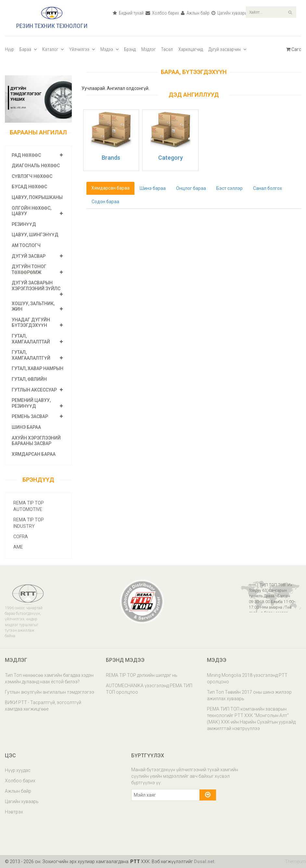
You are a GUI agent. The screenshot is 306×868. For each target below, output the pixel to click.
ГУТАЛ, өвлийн (29, 379)
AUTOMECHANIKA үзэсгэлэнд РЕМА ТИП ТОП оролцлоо (149, 689)
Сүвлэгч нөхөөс (32, 176)
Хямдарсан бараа (34, 454)
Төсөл (167, 49)
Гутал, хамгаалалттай (31, 339)
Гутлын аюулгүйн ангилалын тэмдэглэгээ (50, 692)
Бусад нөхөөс (29, 187)
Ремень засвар (30, 416)
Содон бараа (105, 202)
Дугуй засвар (29, 256)
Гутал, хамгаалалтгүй (31, 355)
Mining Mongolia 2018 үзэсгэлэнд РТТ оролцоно (247, 678)
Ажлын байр (195, 13)
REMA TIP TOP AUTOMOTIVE (29, 506)
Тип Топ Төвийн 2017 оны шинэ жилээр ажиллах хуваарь (249, 695)
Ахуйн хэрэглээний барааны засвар (36, 441)
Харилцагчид (191, 49)
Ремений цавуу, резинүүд (31, 403)
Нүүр (9, 49)
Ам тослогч (26, 245)
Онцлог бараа (191, 188)
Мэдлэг (148, 49)
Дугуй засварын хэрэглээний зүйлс (36, 286)
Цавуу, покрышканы (37, 197)
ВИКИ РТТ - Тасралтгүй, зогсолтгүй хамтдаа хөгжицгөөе (43, 706)
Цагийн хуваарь (229, 13)
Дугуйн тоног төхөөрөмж (29, 269)
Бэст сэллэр (229, 188)
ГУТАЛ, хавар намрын (38, 368)
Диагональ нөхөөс (36, 166)
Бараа (28, 49)
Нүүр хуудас (18, 770)
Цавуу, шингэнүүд (35, 235)
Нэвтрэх (14, 812)
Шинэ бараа (26, 427)
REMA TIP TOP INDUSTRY (29, 523)
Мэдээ (109, 49)
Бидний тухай (128, 13)
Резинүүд (24, 224)
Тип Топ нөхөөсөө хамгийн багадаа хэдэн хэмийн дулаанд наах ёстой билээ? (49, 678)
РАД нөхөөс (26, 155)
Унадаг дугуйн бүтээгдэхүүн (31, 323)
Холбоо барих (162, 13)
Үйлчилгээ (82, 49)
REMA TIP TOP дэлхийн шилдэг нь (142, 675)
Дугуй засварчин (227, 49)
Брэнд (130, 49)
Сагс (294, 49)
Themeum (295, 862)
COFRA (21, 537)
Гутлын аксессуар (34, 390)
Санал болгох (268, 188)
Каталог (53, 49)
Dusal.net (204, 862)
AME (18, 547)
